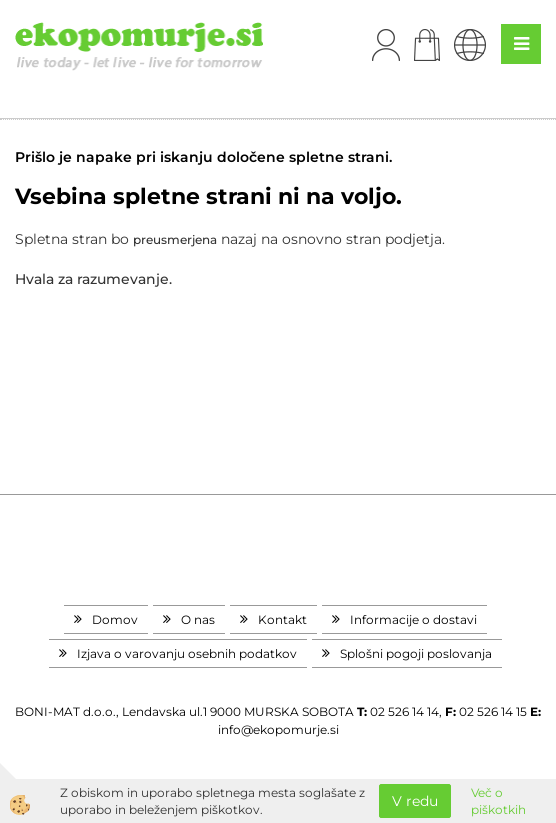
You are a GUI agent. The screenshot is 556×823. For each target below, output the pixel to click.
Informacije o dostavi (413, 619)
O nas (198, 619)
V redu (415, 801)
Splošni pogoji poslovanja (416, 653)
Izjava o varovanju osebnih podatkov (187, 653)
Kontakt (282, 619)
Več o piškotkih (498, 801)
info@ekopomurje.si (278, 729)
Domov (115, 619)
